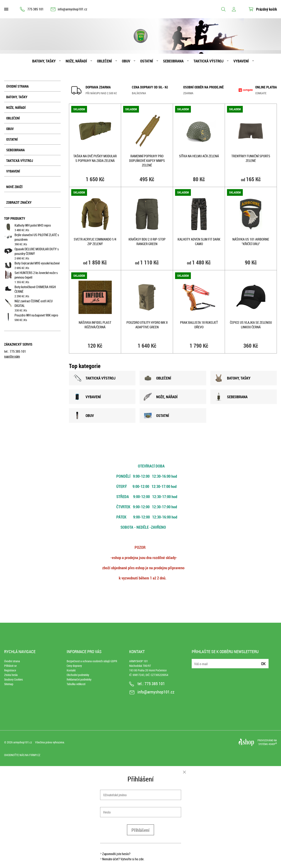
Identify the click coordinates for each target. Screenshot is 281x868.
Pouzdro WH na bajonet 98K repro (36, 315)
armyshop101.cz (23, 742)
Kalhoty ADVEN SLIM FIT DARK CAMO (199, 242)
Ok (263, 664)
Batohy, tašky (44, 61)
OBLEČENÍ (157, 378)
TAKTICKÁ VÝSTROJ (94, 378)
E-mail (195, 661)
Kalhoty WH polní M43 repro (33, 225)
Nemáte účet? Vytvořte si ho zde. (123, 859)
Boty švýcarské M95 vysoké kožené (37, 263)
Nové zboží (14, 187)
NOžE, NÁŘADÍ (161, 397)
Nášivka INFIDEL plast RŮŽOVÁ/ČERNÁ (95, 325)
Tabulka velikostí (76, 684)
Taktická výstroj (209, 61)
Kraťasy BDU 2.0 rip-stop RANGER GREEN (147, 242)
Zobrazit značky (19, 202)
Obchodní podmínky (78, 675)
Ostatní (147, 61)
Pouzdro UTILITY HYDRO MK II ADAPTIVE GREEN (147, 325)
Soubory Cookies (13, 679)
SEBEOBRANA (231, 397)
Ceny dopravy (74, 666)
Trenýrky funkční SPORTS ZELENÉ (251, 158)
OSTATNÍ (156, 415)
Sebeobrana (173, 61)
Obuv (126, 61)
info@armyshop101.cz (72, 9)
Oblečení (104, 61)
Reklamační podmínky (79, 679)
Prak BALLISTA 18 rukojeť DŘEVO (199, 325)
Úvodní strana (17, 86)
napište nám (12, 356)
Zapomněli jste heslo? (116, 854)
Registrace (10, 670)
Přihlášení (140, 830)
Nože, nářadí (76, 61)
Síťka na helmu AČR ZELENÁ (199, 156)
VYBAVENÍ (87, 397)
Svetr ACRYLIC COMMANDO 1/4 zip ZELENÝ (95, 242)
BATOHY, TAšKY (233, 378)
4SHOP (273, 744)
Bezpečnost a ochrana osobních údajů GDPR (92, 661)
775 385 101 (36, 9)
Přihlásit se (10, 666)
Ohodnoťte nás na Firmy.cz (22, 755)
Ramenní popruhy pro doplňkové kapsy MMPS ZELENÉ (147, 161)
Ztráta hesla (11, 675)
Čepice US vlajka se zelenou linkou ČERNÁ (251, 325)
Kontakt (71, 670)
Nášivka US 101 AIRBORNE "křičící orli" (251, 242)
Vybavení (241, 61)
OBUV (83, 415)
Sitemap (9, 684)
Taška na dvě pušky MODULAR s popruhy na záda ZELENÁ (95, 158)
